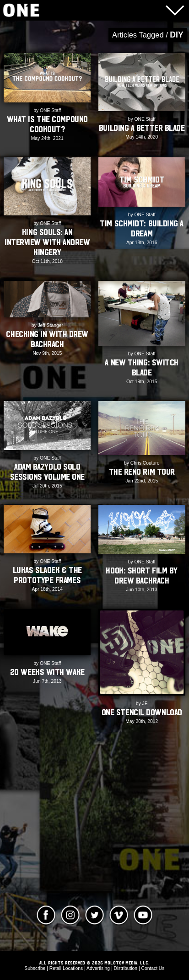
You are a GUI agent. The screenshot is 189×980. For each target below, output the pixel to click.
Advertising (98, 968)
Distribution (125, 968)
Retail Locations (66, 968)
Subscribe (35, 968)
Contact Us (153, 968)
